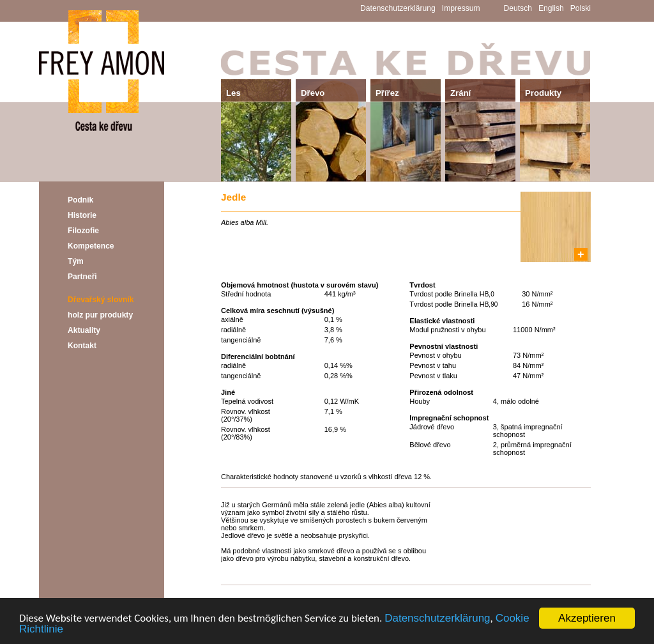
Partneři (82, 277)
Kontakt (82, 346)
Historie (82, 215)
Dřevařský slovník (101, 300)
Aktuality (84, 330)
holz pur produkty (100, 315)
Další (582, 594)
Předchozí (238, 594)
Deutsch (518, 8)
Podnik (80, 200)
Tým (76, 261)
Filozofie (83, 231)
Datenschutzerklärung (437, 619)
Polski (581, 8)
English (551, 8)
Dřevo (313, 93)
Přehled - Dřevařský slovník (406, 594)
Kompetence (91, 246)
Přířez (387, 93)
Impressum (461, 8)
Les (233, 93)
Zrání (460, 93)
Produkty (543, 93)
